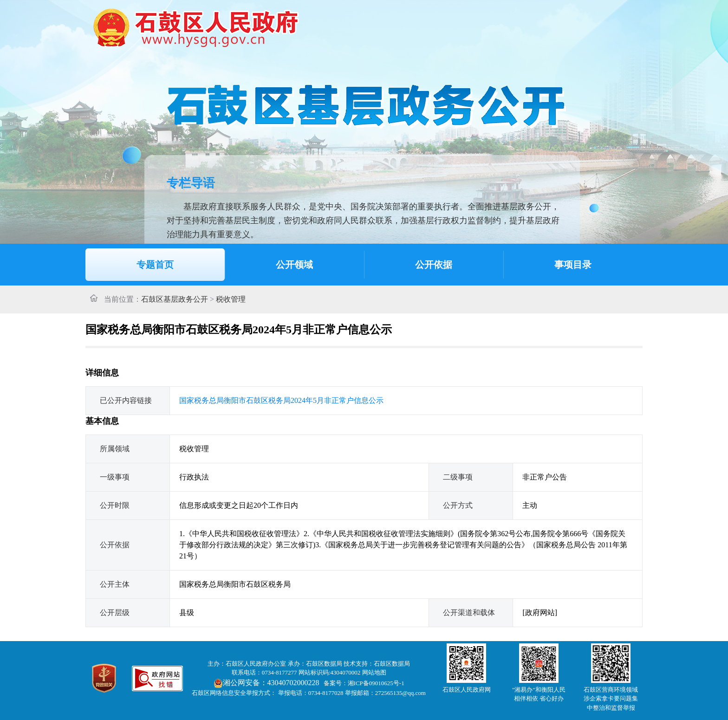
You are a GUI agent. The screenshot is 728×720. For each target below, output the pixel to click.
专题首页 (155, 265)
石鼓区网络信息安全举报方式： (234, 693)
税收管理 (231, 299)
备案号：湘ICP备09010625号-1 (364, 683)
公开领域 (294, 265)
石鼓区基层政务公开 (175, 299)
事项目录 (573, 265)
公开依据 (434, 265)
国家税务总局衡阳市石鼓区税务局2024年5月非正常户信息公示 (281, 400)
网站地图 (374, 672)
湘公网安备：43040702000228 (267, 683)
